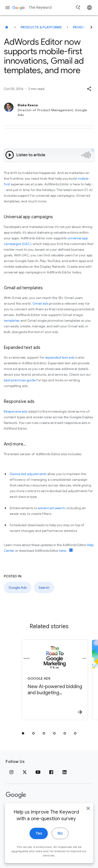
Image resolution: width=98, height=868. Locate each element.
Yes (39, 840)
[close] (88, 815)
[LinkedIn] (65, 772)
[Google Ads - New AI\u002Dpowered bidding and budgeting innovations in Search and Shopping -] (55, 680)
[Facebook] (51, 772)
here (63, 551)
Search (44, 588)
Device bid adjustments (28, 474)
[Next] (91, 27)
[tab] (23, 733)
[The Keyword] (7, 27)
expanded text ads (60, 357)
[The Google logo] (16, 795)
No (60, 840)
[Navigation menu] (8, 8)
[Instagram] (11, 772)
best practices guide (20, 380)
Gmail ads (40, 303)
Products (82, 27)
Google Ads (18, 588)
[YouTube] (38, 772)
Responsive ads (16, 411)
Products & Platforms (41, 27)
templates (12, 320)
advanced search (51, 508)
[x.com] (25, 772)
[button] (89, 89)
